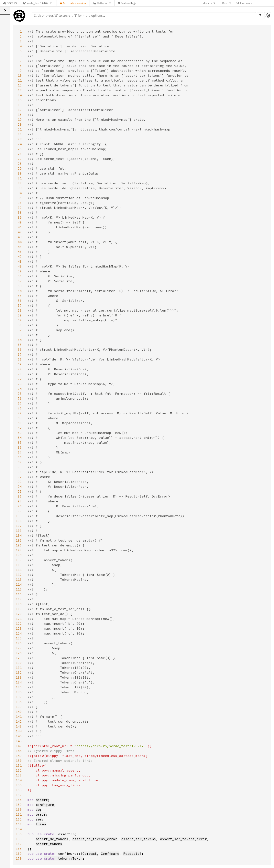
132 (19, 672)
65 (20, 345)
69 (20, 364)
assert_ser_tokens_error (183, 839)
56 (20, 301)
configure (45, 805)
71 (20, 374)
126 (19, 643)
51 (20, 276)
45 (20, 247)
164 (19, 829)
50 (20, 271)
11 (20, 80)
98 (20, 506)
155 (19, 785)
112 (19, 575)
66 (20, 349)
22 (20, 134)
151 (19, 765)
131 (19, 668)
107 (19, 550)
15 (20, 100)
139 (19, 707)
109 (19, 560)
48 (20, 261)
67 (20, 354)
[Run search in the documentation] (144, 16)
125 (19, 638)
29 (20, 168)
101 (19, 521)
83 (20, 433)
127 (19, 648)
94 (20, 487)
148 (19, 751)
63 (20, 335)
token (41, 824)
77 (20, 403)
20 (20, 124)
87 (20, 452)
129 (19, 658)
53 (20, 286)
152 (19, 770)
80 (20, 418)
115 (19, 589)
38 (20, 212)
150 (19, 761)
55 (20, 296)
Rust (225, 3)
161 (19, 814)
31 (20, 178)
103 (19, 531)
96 (20, 496)
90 (20, 467)
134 (19, 682)
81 (20, 423)
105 (19, 540)
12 (20, 85)
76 (20, 398)
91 (20, 472)
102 (19, 526)
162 (19, 819)
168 (19, 849)
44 (20, 242)
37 (20, 208)
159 (19, 805)
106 (19, 545)
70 (20, 369)
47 (20, 257)
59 (20, 315)
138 (19, 702)
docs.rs (207, 3)
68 (20, 359)
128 (19, 653)
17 (20, 110)
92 (20, 477)
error (41, 814)
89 (20, 462)
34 (20, 193)
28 (20, 164)
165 (19, 834)
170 (19, 858)
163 (19, 824)
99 (20, 511)
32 (20, 183)
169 (19, 854)
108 (19, 555)
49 (20, 266)
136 (19, 692)
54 (20, 291)
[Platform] (102, 3)
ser (39, 819)
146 (19, 741)
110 (19, 565)
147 (19, 746)
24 (20, 144)
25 (20, 149)
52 (20, 281)
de (38, 809)
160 (19, 809)
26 (20, 154)
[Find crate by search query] (257, 3)
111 (19, 570)
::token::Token (63, 858)
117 (19, 599)
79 (20, 413)
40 (20, 222)
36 (20, 203)
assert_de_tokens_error (95, 839)
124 (19, 633)
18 (20, 115)
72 (20, 379)
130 (19, 663)
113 (19, 579)
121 (19, 619)
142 (19, 721)
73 (20, 384)
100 (19, 516)
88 (20, 457)
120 (19, 614)
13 (20, 90)
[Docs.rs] (10, 3)
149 (19, 756)
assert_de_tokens (52, 839)
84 (20, 438)
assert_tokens (49, 844)
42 (20, 232)
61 (20, 325)
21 (20, 129)
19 (20, 119)
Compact (90, 854)
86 (20, 447)
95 (20, 491)
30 (20, 173)
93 (20, 482)
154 (19, 780)
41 (20, 227)
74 (20, 389)
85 (20, 442)
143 (19, 726)
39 (20, 217)
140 (19, 712)
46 (20, 252)
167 (19, 844)
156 (19, 790)
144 (19, 731)
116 (19, 594)
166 (19, 839)
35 (20, 198)
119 (19, 609)
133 (19, 677)
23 (20, 139)
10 (20, 75)
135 (19, 687)
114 (19, 584)
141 (19, 717)
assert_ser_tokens (139, 839)
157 (19, 795)
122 (19, 624)
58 (20, 310)
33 (20, 188)
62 (20, 330)
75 (20, 394)
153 (19, 775)
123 (19, 628)
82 (20, 428)
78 (20, 408)
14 (20, 95)
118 (19, 604)
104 (19, 535)
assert (42, 800)
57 (20, 305)
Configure (110, 854)
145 (19, 736)
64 (20, 340)
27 (20, 159)
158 (19, 800)
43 (20, 237)
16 (20, 105)
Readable (131, 854)
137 (19, 697)
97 (20, 501)
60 (20, 320)
